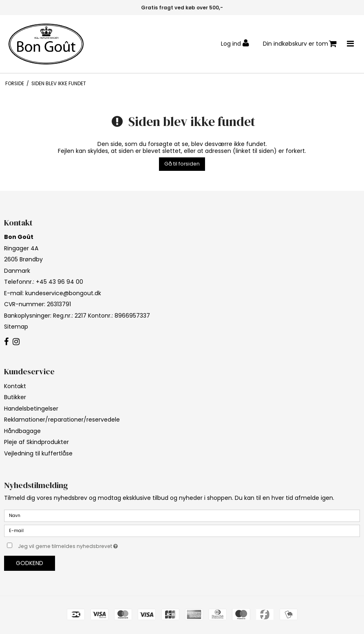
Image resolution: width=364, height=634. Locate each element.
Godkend (30, 563)
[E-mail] (182, 530)
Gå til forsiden (182, 164)
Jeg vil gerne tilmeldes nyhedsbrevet (88, 545)
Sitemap (16, 327)
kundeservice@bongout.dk (63, 293)
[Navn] (182, 515)
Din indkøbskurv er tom (300, 44)
